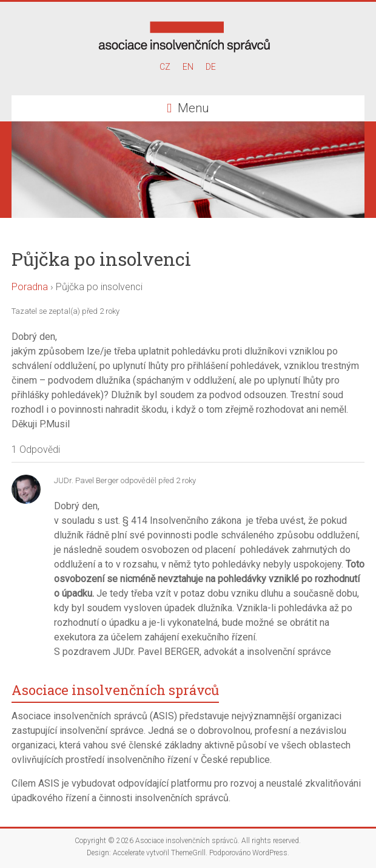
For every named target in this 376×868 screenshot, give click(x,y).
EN (188, 67)
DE (211, 67)
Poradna (30, 287)
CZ (165, 67)
